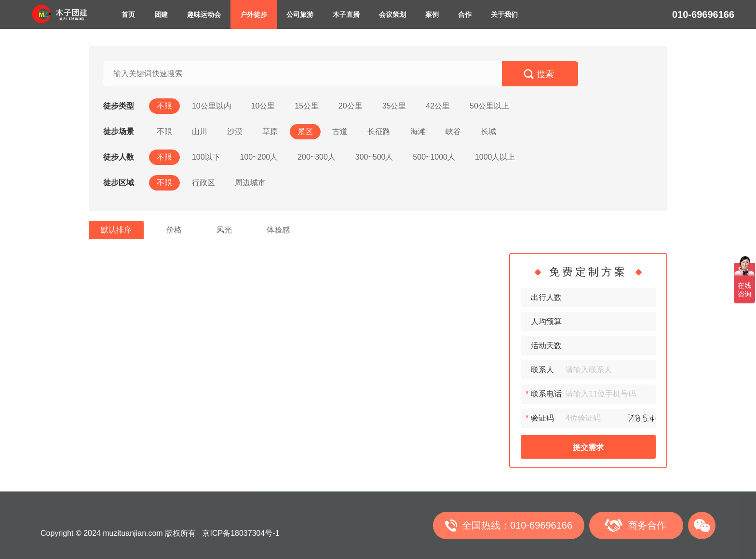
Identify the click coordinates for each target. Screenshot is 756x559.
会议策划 (392, 14)
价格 (174, 230)
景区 (305, 131)
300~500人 (374, 157)
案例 (432, 14)
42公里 (438, 106)
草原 (270, 131)
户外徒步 (254, 14)
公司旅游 (300, 14)
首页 (128, 14)
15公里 (307, 106)
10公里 (263, 106)
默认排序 (116, 230)
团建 (161, 14)
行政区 (203, 183)
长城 (488, 131)
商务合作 (647, 525)
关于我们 (504, 14)
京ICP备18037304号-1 (241, 533)
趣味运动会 (204, 14)
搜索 (545, 74)
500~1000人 (434, 157)
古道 (340, 131)
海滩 (418, 131)
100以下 (206, 157)
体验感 (278, 230)
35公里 (394, 106)
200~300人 (317, 157)
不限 (164, 106)
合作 (465, 14)
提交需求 (588, 447)
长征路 (379, 131)
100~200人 (259, 157)
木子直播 (346, 14)
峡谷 (453, 131)
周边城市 (250, 183)
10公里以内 (212, 106)
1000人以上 (495, 157)
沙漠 (235, 131)
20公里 (351, 106)
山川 (200, 131)
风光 (224, 230)
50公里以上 (489, 106)
